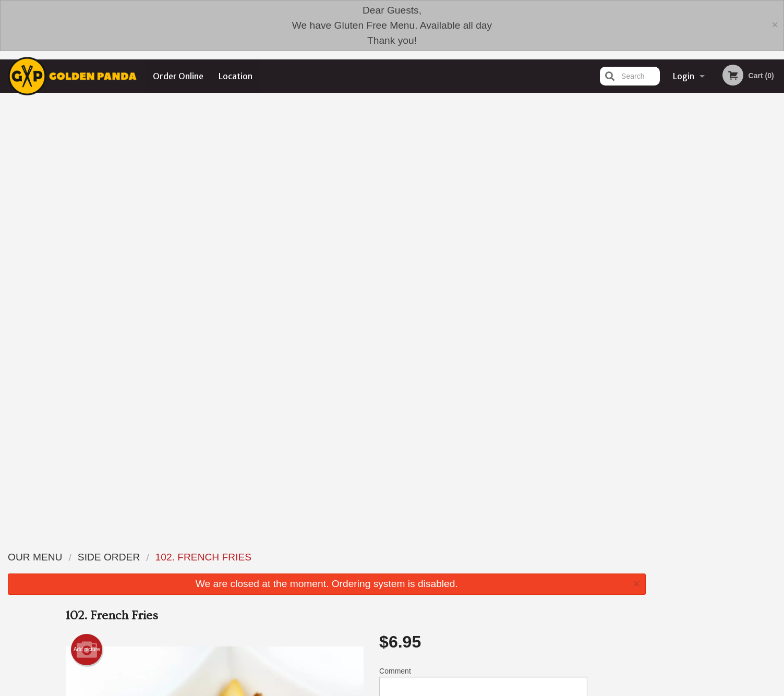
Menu (365, 609)
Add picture (87, 216)
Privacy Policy (464, 634)
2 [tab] (703, 266)
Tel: (559, 634)
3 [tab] (719, 266)
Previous (661, 199)
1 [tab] (687, 266)
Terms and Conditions (476, 621)
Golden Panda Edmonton (198, 595)
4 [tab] (734, 266)
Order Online (178, 76)
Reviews (456, 609)
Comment (483, 252)
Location (236, 76)
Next (776, 199)
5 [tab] (750, 266)
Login (684, 76)
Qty (411, 294)
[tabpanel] (719, 199)
